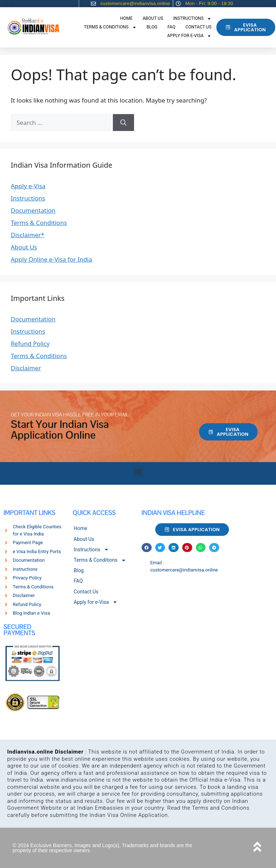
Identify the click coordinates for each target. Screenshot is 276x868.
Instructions (192, 19)
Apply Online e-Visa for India (51, 259)
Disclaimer (26, 368)
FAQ (171, 27)
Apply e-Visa (28, 186)
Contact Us (198, 27)
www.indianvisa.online (75, 780)
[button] (138, 472)
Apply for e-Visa (189, 36)
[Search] (123, 123)
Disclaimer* (27, 235)
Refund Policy (30, 343)
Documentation (33, 210)
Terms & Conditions (110, 27)
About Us (153, 18)
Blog (152, 27)
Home (126, 18)
